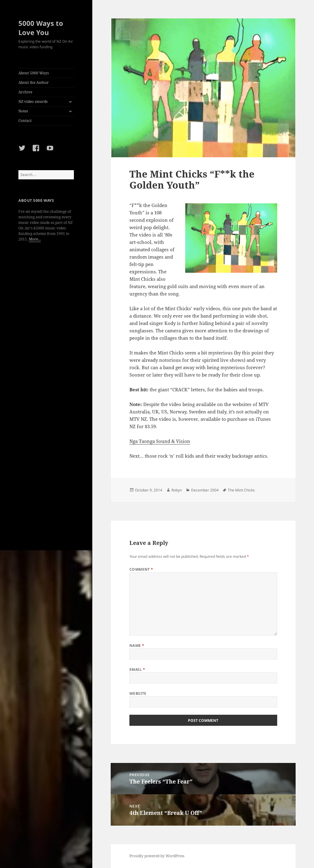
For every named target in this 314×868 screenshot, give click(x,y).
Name (137, 645)
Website (138, 693)
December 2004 (205, 490)
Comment (141, 569)
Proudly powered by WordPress (157, 856)
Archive (25, 92)
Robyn (177, 490)
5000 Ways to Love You (41, 28)
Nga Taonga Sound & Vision (160, 441)
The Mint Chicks (241, 490)
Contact (25, 121)
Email (137, 669)
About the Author (34, 82)
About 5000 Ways (34, 73)
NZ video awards (33, 102)
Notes (23, 111)
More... (35, 239)
